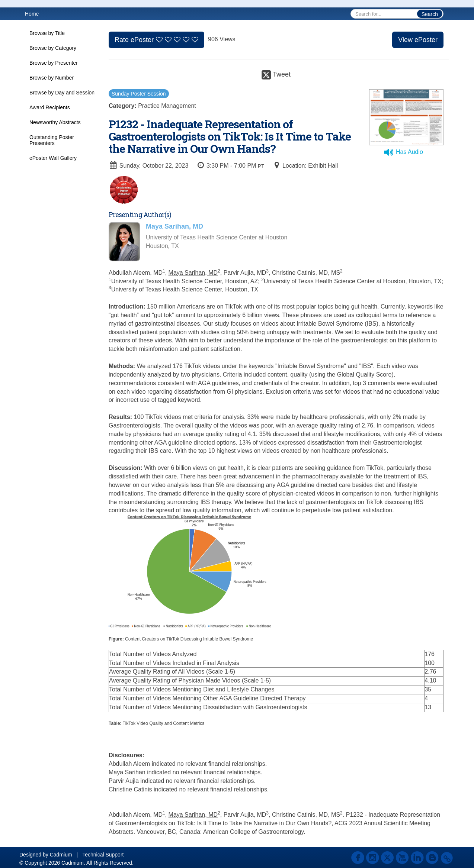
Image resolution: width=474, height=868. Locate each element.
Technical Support (103, 855)
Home (32, 14)
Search (430, 14)
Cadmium (61, 855)
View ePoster (418, 40)
